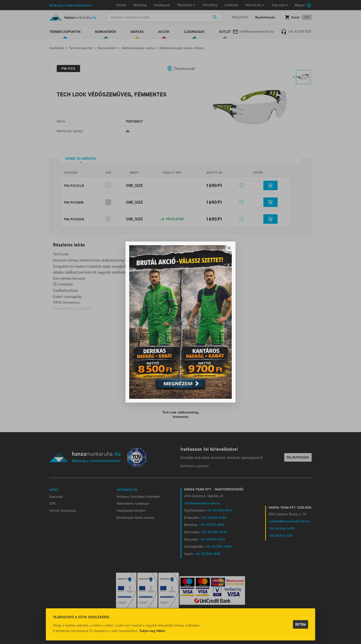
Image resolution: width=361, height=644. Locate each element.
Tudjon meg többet (152, 631)
